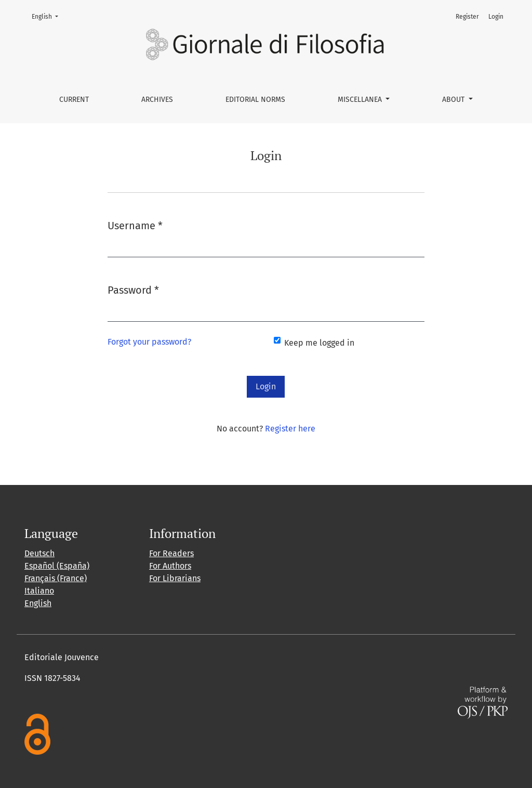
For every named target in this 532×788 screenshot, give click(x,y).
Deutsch (39, 553)
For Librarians (175, 578)
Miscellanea (361, 100)
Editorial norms (255, 100)
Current (74, 100)
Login (496, 17)
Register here (290, 429)
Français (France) (56, 578)
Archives (157, 100)
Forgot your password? (149, 342)
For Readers (171, 553)
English (48, 16)
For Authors (170, 566)
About (454, 100)
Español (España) (57, 566)
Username (135, 225)
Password (133, 289)
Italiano (39, 591)
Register (467, 17)
